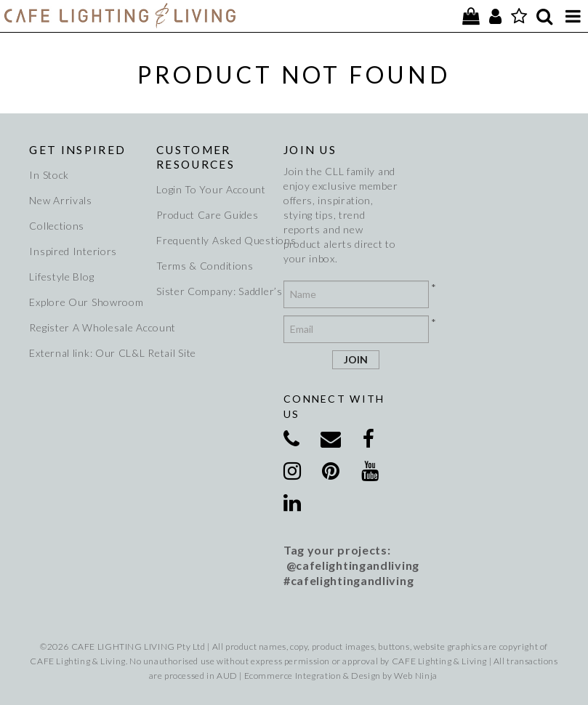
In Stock (49, 175)
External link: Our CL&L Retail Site (87, 353)
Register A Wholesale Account (87, 327)
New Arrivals (60, 200)
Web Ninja (415, 676)
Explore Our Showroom (86, 302)
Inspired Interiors (73, 251)
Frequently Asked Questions (214, 240)
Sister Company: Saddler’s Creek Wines (214, 291)
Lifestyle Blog (61, 277)
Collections (57, 226)
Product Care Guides (207, 215)
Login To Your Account (211, 189)
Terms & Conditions (205, 266)
